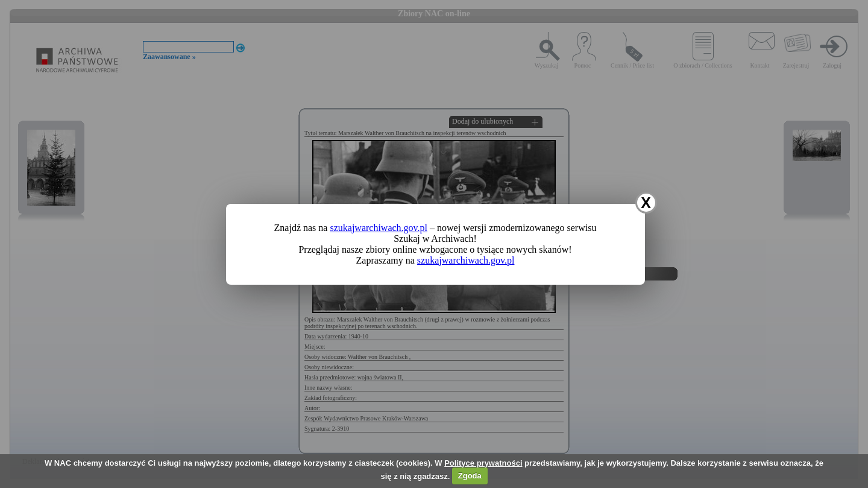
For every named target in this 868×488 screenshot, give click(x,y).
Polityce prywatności (483, 463)
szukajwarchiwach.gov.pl (379, 228)
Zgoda (470, 476)
